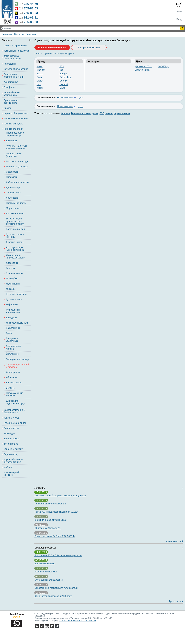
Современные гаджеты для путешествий (56, 588)
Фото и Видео (11, 444)
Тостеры (10, 268)
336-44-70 (31, 4)
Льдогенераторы (15, 213)
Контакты (31, 34)
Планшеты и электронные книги (14, 75)
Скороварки (12, 172)
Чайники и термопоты (17, 182)
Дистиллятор (13, 187)
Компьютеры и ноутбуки (16, 51)
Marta (62, 88)
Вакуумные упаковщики (12, 340)
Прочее (7, 108)
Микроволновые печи (17, 323)
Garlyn (40, 81)
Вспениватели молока (13, 347)
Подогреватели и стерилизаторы (15, 134)
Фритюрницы (13, 372)
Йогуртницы (12, 354)
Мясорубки (12, 278)
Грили (9, 333)
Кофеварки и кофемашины (13, 311)
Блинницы (11, 141)
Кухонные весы (14, 299)
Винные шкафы (14, 383)
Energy (63, 74)
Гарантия (19, 34)
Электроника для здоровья (49, 580)
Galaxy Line (65, 77)
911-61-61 (31, 17)
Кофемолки (12, 305)
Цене (81, 98)
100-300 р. (163, 66)
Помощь (179, 12)
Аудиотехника (11, 82)
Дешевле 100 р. (143, 66)
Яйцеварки (12, 377)
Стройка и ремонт (13, 449)
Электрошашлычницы (17, 359)
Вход (179, 19)
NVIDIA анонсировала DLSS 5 (50, 504)
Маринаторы (13, 208)
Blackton (41, 70)
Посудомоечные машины (15, 394)
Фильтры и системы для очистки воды (16, 147)
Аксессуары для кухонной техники (15, 249)
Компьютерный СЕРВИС (12, 474)
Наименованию (65, 98)
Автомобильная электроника (12, 94)
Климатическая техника (16, 118)
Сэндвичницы (13, 193)
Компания (7, 34)
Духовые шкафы (15, 242)
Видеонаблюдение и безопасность (14, 411)
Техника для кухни (13, 129)
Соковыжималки (15, 273)
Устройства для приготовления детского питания (15, 221)
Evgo (39, 77)
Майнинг (8, 467)
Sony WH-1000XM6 (45, 563)
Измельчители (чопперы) (14, 155)
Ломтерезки (12, 198)
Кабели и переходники (15, 46)
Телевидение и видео (15, 423)
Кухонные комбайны (17, 294)
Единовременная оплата (52, 47)
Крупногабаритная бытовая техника (13, 461)
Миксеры (11, 289)
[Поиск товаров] (91, 28)
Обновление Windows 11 (48, 528)
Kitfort (40, 88)
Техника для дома (13, 124)
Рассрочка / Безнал (89, 47)
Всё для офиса (12, 439)
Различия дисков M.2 (46, 572)
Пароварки (12, 177)
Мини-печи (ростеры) (17, 167)
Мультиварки (13, 284)
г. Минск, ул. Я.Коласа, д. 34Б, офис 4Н (78, 621)
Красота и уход (12, 418)
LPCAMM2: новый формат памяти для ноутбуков (60, 495)
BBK (62, 66)
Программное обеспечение (11, 102)
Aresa (40, 66)
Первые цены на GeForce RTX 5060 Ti (54, 536)
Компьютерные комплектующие (12, 57)
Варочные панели (15, 229)
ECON (40, 74)
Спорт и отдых (11, 428)
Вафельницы (13, 328)
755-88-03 (31, 8)
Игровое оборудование (16, 113)
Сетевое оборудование (16, 69)
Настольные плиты (16, 203)
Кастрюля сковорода (17, 161)
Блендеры (11, 318)
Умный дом (10, 433)
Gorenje (64, 81)
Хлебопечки (12, 263)
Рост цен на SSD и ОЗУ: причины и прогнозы (58, 555)
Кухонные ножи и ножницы (15, 236)
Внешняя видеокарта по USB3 (50, 520)
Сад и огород (11, 454)
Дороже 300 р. (143, 70)
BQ (61, 70)
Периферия (10, 64)
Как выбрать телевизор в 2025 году (53, 596)
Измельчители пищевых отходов (15, 256)
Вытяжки (11, 388)
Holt (39, 84)
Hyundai (64, 84)
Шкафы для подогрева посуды (16, 402)
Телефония (10, 87)
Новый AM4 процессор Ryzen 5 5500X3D (56, 512)
